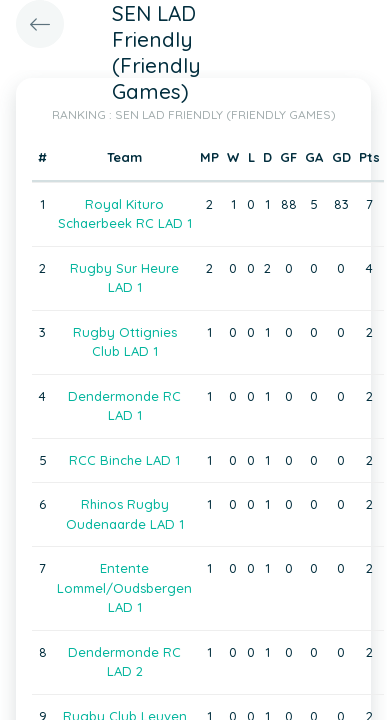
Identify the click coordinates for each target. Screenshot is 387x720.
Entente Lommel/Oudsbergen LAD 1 (124, 587)
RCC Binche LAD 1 (124, 460)
